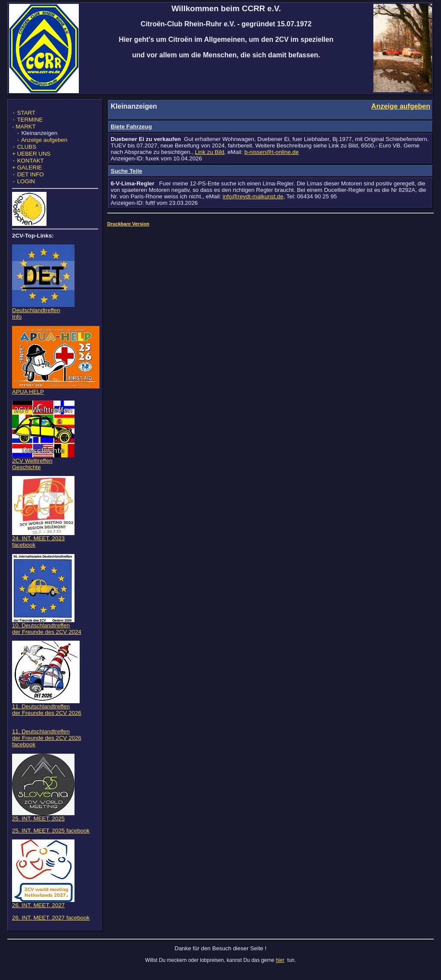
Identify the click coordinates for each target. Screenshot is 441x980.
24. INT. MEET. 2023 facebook (43, 548)
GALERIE (27, 174)
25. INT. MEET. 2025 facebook (51, 839)
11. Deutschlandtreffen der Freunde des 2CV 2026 (47, 716)
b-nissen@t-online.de (271, 152)
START (24, 114)
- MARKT (24, 128)
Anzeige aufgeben (42, 143)
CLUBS (24, 151)
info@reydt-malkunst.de (253, 196)
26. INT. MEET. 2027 (43, 911)
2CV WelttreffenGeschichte (43, 470)
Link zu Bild (210, 152)
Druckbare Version (128, 224)
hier (280, 969)
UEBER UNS (31, 159)
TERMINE (27, 121)
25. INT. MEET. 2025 (43, 825)
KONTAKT (28, 167)
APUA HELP (56, 398)
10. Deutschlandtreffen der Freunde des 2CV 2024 (47, 635)
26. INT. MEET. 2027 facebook (51, 926)
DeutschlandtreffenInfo (43, 319)
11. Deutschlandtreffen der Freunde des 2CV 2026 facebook (47, 747)
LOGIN (23, 190)
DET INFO (28, 182)
